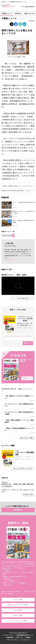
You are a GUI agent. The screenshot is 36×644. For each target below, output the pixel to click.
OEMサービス (19, 637)
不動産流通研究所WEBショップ (24, 635)
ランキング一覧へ (27, 438)
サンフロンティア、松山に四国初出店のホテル (20, 406)
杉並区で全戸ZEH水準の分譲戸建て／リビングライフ (18, 191)
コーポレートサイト (8, 635)
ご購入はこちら (28, 343)
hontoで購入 (18, 610)
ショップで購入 (18, 600)
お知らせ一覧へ (28, 495)
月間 (19, 389)
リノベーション (7, 235)
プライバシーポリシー (13, 640)
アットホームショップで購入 (18, 621)
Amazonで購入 (18, 615)
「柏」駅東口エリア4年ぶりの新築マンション (20, 398)
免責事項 (28, 637)
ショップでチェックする (23, 469)
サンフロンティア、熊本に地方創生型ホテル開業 (20, 414)
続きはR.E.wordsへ (10, 260)
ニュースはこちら (23, 298)
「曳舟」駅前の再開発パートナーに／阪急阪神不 (20, 422)
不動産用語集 (9, 637)
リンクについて (25, 640)
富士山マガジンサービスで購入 (18, 605)
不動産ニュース (6, 14)
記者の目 (18, 14)
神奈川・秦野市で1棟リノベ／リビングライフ (17, 186)
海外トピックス (30, 14)
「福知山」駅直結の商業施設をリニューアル (20, 431)
